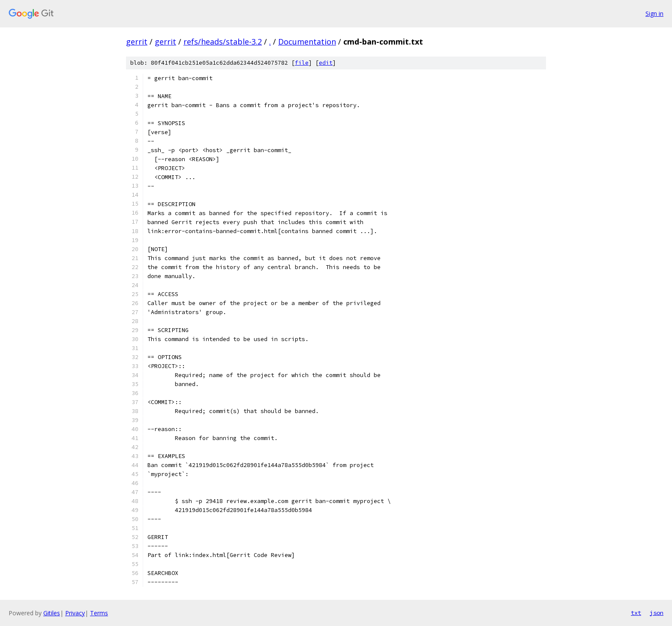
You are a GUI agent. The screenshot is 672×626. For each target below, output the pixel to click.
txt (636, 613)
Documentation (307, 42)
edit (326, 63)
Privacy (75, 613)
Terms (99, 613)
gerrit (137, 42)
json (657, 613)
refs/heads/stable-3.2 (223, 42)
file (302, 63)
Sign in (654, 13)
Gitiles (52, 613)
